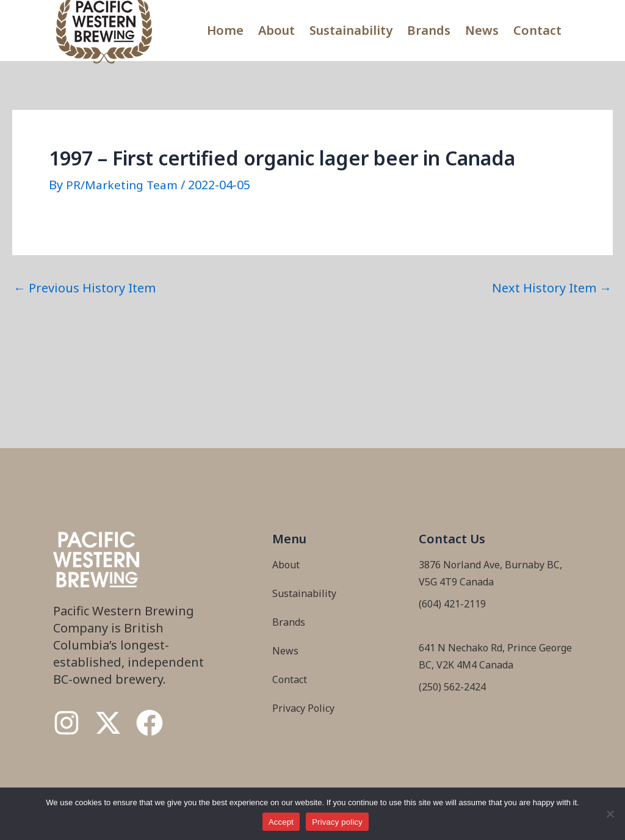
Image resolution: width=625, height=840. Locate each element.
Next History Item (552, 288)
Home (225, 30)
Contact (537, 30)
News (482, 30)
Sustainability (351, 30)
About (276, 30)
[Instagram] (67, 723)
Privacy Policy (303, 708)
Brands (429, 30)
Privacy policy (337, 822)
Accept (281, 822)
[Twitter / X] (108, 723)
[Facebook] (150, 723)
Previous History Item (85, 288)
